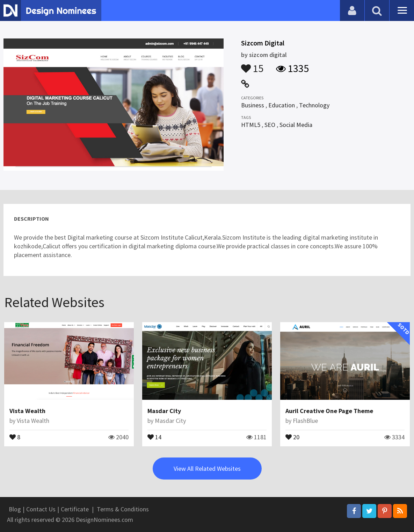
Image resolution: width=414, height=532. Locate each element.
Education (282, 105)
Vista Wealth (27, 411)
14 (154, 437)
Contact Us (41, 509)
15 (252, 65)
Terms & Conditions (123, 509)
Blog (15, 509)
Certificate (75, 509)
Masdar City (164, 411)
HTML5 (251, 125)
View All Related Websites (207, 469)
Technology (314, 105)
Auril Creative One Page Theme (329, 411)
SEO (270, 125)
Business (253, 105)
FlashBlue (305, 421)
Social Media (296, 125)
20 (292, 437)
